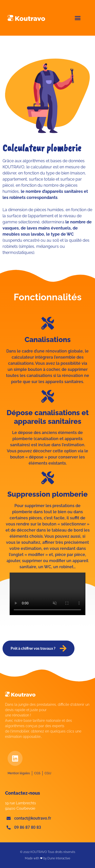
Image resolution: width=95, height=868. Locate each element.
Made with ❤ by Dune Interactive (48, 858)
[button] (78, 18)
